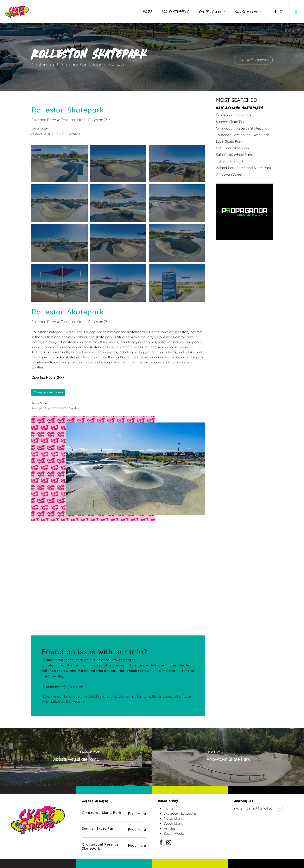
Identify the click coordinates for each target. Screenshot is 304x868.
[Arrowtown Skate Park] (228, 757)
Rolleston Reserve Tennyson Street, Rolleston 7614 (71, 120)
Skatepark (68, 65)
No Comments (253, 60)
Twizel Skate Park (230, 161)
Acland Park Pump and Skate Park (244, 168)
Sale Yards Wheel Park (234, 155)
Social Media (174, 833)
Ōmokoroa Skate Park (234, 115)
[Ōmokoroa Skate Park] (114, 814)
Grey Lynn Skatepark (233, 148)
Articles (170, 828)
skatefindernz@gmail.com (62, 687)
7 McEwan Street (229, 174)
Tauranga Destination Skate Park (242, 135)
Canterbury (43, 65)
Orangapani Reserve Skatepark (241, 128)
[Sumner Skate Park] (114, 830)
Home (169, 808)
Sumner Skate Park (231, 122)
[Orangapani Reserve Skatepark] (114, 847)
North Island (174, 818)
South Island (92, 65)
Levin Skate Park (229, 141)
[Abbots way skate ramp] (76, 757)
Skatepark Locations (180, 813)
